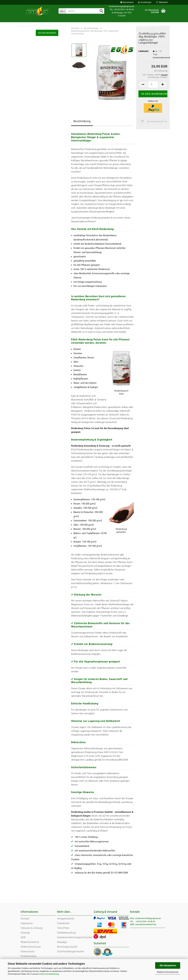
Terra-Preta (63, 928)
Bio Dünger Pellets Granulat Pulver (36, 146)
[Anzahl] (153, 85)
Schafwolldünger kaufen (71, 951)
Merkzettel (162, 2)
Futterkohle (42, 20)
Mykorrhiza (26, 153)
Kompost (25, 122)
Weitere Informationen (168, 972)
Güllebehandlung (66, 933)
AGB (23, 937)
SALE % (114, 20)
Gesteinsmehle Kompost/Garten (75, 937)
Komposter (26, 116)
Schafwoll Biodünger (30, 128)
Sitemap (25, 933)
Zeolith (126, 20)
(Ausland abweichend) (161, 58)
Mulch (24, 72)
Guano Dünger (27, 134)
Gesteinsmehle (142, 20)
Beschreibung (82, 121)
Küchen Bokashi (28, 109)
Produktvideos (29, 956)
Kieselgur (25, 91)
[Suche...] (62, 11)
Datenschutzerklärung (49, 974)
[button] (127, 2)
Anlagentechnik (66, 919)
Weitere (159, 20)
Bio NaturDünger (28, 85)
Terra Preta (26, 78)
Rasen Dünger (27, 140)
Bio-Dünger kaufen (67, 947)
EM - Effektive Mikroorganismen (35, 103)
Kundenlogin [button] (145, 2)
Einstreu (26, 20)
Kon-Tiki (24, 97)
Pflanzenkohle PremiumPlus (90, 20)
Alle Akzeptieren (168, 965)
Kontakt (25, 919)
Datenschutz (28, 951)
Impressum (27, 923)
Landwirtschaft (62, 20)
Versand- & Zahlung (31, 928)
